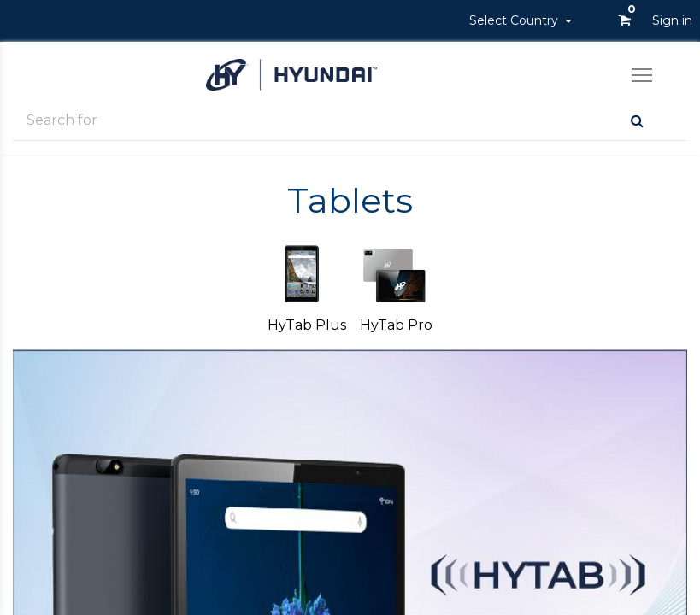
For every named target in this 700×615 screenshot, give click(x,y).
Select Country (515, 20)
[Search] (637, 121)
